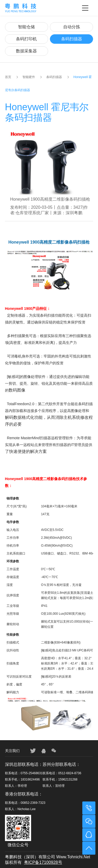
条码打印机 (26, 39)
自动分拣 (72, 27)
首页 (8, 77)
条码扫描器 (72, 39)
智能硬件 (29, 77)
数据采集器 (26, 51)
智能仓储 (26, 27)
